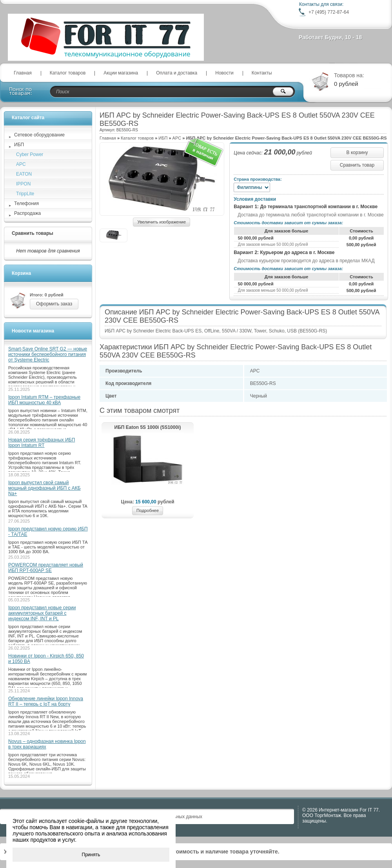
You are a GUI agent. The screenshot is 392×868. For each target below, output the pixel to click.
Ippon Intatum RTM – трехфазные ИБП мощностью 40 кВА (44, 400)
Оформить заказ (54, 304)
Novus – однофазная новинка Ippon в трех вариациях (47, 744)
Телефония (26, 203)
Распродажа (27, 213)
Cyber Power (30, 154)
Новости (224, 73)
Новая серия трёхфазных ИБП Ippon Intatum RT (42, 443)
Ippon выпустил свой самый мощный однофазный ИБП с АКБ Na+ (44, 488)
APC (177, 138)
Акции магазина (121, 73)
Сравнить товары (33, 233)
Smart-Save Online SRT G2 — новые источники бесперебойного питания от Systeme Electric (48, 354)
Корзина (21, 273)
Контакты (262, 73)
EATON (24, 174)
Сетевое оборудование (39, 135)
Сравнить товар (357, 165)
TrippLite (25, 194)
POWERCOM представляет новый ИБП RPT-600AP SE (46, 568)
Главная (23, 73)
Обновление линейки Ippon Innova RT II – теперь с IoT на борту (46, 701)
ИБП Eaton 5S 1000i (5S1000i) (148, 427)
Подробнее (148, 510)
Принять (91, 855)
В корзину (357, 153)
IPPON (23, 184)
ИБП (163, 138)
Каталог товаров (68, 73)
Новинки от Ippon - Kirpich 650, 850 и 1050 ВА (46, 659)
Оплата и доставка (177, 73)
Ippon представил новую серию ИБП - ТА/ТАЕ (48, 532)
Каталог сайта (28, 118)
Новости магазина (33, 331)
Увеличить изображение (162, 222)
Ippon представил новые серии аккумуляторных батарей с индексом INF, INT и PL (42, 613)
